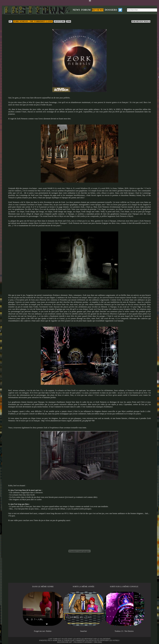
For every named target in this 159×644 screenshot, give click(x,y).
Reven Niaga (141, 21)
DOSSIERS (111, 10)
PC (10, 21)
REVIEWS (98, 10)
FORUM (86, 10)
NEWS (76, 10)
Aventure (60, 21)
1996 (69, 21)
